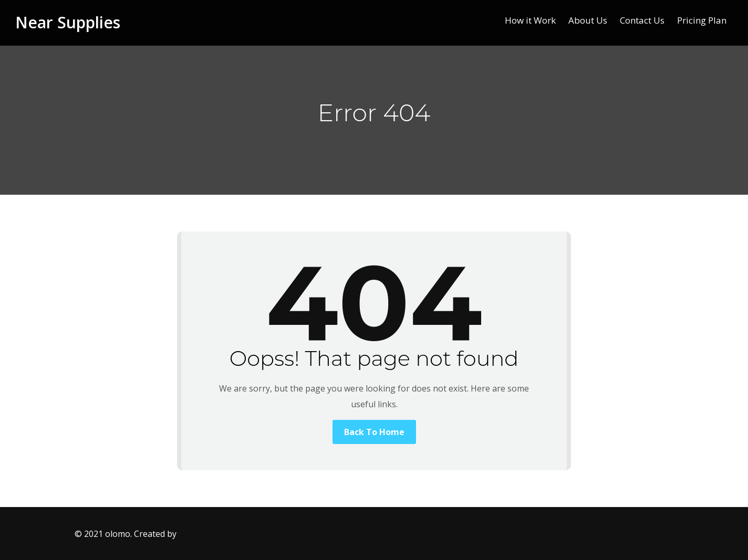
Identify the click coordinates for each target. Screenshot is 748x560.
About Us (588, 20)
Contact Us (642, 20)
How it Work (530, 20)
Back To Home (374, 432)
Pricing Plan (702, 20)
